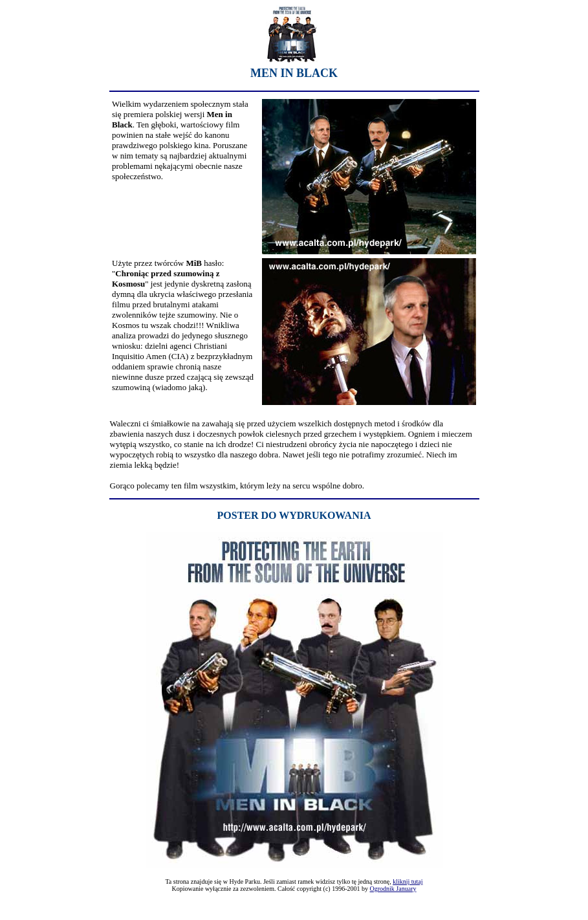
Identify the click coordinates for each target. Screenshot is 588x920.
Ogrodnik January (393, 889)
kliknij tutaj (408, 882)
